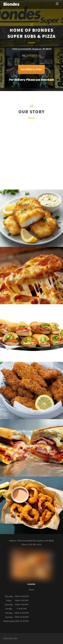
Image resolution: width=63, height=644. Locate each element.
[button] (32, 609)
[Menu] (57, 4)
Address (13, 541)
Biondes (9, 638)
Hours (31, 590)
